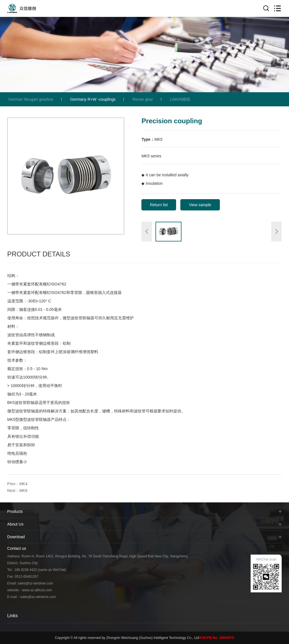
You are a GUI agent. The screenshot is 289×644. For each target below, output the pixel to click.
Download (16, 537)
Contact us (17, 548)
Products (15, 511)
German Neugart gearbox (31, 99)
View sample (200, 205)
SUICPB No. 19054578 (217, 638)
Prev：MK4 (17, 484)
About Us (16, 524)
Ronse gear (143, 99)
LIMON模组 (180, 99)
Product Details (39, 254)
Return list (159, 205)
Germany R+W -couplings (93, 99)
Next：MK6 (17, 491)
